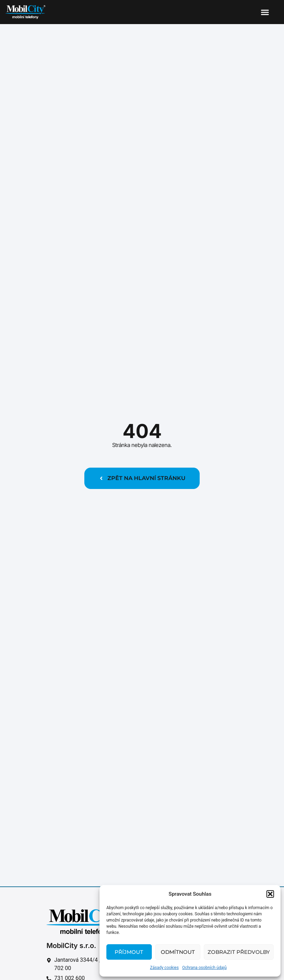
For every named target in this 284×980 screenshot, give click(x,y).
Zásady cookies (164, 968)
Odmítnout (178, 952)
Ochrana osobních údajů (204, 968)
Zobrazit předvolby (239, 952)
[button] (270, 894)
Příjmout (129, 952)
